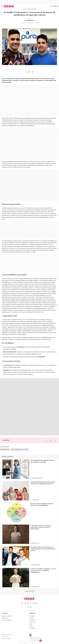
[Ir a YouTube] (28, 604)
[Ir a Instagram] (26, 604)
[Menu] (2, 6)
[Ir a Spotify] (36, 604)
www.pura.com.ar (42, 365)
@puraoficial (17, 367)
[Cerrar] (41, 641)
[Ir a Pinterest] (31, 604)
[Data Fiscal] (31, 636)
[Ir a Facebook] (23, 604)
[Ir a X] (34, 604)
